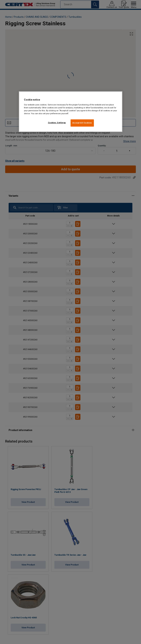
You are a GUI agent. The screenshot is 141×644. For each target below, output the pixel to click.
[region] (71, 112)
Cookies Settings (57, 123)
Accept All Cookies (82, 123)
